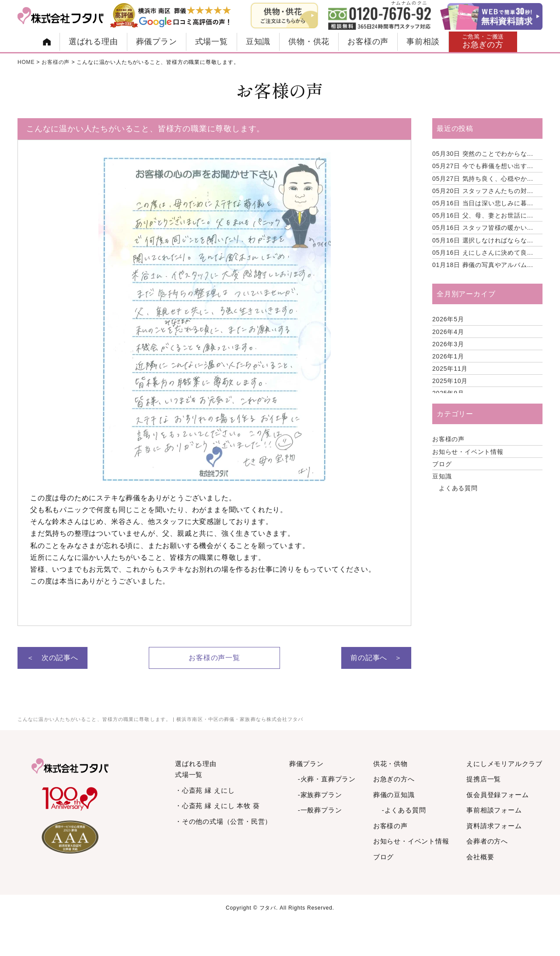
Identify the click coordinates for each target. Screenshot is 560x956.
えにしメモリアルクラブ (504, 764)
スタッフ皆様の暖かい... (483, 228)
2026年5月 (448, 319)
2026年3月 (448, 344)
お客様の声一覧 (214, 658)
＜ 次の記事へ (52, 658)
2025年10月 (450, 381)
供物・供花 (309, 42)
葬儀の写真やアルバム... (483, 265)
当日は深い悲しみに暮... (483, 203)
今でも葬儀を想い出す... (483, 166)
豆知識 (258, 42)
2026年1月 (448, 356)
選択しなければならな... (483, 240)
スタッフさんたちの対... (483, 191)
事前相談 (423, 42)
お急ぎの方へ (394, 779)
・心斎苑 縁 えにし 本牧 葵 (217, 806)
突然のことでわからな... (483, 154)
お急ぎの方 (483, 41)
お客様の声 (368, 42)
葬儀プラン (157, 42)
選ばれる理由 (93, 42)
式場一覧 (212, 42)
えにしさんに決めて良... (483, 253)
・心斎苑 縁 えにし (205, 790)
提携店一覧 (484, 779)
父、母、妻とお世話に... (483, 215)
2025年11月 (450, 369)
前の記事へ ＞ (376, 658)
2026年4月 (448, 332)
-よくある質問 (404, 810)
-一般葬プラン (320, 810)
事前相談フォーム (494, 810)
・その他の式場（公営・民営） (223, 821)
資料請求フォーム (494, 826)
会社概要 (480, 857)
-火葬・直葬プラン (327, 779)
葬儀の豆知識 (394, 795)
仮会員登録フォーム (497, 795)
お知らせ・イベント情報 (468, 452)
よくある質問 (458, 488)
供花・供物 (390, 764)
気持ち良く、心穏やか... (483, 179)
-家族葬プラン (320, 795)
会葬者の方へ (487, 841)
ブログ (442, 464)
